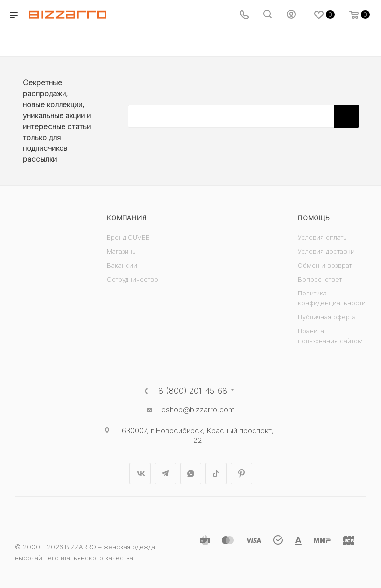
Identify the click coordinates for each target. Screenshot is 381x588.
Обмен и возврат (325, 265)
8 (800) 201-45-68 (193, 391)
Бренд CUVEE (128, 237)
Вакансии (122, 265)
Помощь (314, 218)
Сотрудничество (132, 279)
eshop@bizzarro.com (198, 409)
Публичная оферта (327, 317)
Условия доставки (326, 251)
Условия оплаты (323, 237)
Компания (127, 218)
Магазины (122, 251)
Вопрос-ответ (320, 279)
